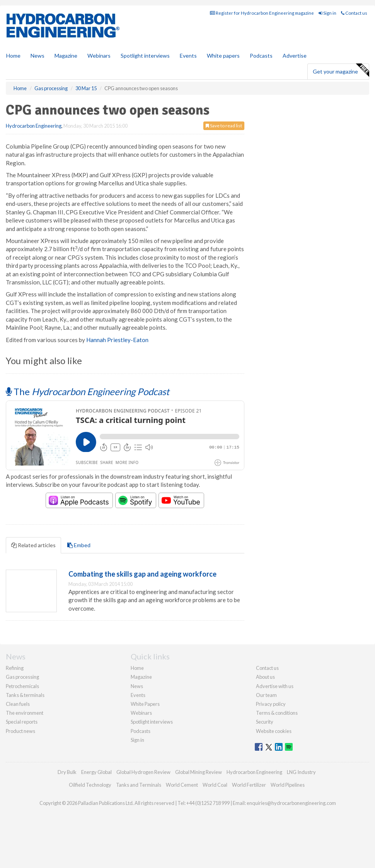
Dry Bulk (67, 772)
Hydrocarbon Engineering (34, 126)
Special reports (22, 722)
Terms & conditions (277, 713)
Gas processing (22, 677)
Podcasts (261, 56)
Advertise (295, 56)
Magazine (66, 56)
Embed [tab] (79, 545)
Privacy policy (271, 704)
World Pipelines (288, 785)
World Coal (215, 785)
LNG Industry (301, 772)
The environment (25, 713)
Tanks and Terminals (139, 785)
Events (188, 56)
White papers (223, 56)
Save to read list (224, 126)
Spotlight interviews (145, 56)
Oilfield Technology (90, 785)
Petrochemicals (22, 686)
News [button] (37, 56)
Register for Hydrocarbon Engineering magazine (262, 13)
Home (13, 56)
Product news (20, 731)
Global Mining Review (199, 772)
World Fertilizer (249, 785)
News (137, 686)
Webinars (99, 56)
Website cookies (274, 731)
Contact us (354, 13)
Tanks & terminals (25, 695)
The (88, 391)
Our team (266, 695)
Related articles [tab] (33, 545)
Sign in (327, 13)
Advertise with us (275, 686)
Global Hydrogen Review (143, 772)
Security (265, 722)
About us (265, 677)
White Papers (145, 704)
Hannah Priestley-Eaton (117, 340)
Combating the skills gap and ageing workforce (142, 574)
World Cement (182, 785)
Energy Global (96, 772)
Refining (15, 668)
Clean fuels (18, 704)
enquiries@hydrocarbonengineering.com (291, 803)
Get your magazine (341, 70)
